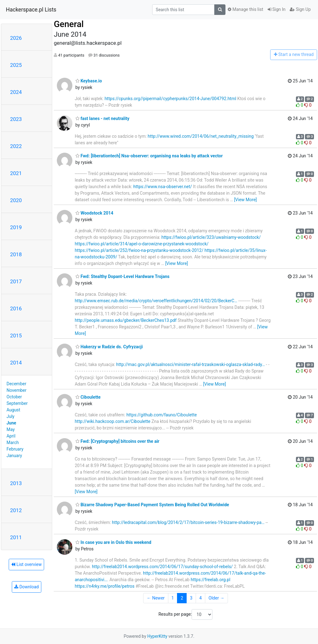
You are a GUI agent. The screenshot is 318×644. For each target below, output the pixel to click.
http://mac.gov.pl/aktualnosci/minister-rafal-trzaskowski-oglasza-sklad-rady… (191, 364)
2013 (16, 483)
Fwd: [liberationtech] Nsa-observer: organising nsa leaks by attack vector (149, 156)
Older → (217, 598)
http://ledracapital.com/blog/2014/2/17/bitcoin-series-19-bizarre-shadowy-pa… (188, 522)
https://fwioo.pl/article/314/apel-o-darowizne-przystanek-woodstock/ (142, 244)
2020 (16, 200)
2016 (16, 308)
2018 (16, 254)
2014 (16, 363)
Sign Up (300, 9)
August (13, 410)
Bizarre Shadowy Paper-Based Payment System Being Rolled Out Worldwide (152, 505)
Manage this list (245, 9)
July (10, 416)
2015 (16, 336)
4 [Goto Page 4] (201, 598)
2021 (16, 173)
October (14, 397)
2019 (16, 227)
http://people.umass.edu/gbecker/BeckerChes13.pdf (126, 320)
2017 (16, 281)
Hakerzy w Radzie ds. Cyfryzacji (109, 347)
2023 (16, 119)
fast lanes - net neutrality (102, 118)
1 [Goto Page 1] (173, 598)
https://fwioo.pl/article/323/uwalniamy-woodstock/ (211, 237)
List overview (26, 564)
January (14, 456)
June (11, 423)
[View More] (245, 200)
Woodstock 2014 (94, 213)
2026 (16, 38)
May (11, 429)
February (15, 449)
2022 (16, 146)
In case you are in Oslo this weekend (114, 542)
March (13, 442)
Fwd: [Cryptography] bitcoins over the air (118, 441)
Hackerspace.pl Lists (31, 10)
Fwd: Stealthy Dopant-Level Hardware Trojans (123, 276)
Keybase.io (89, 81)
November (16, 390)
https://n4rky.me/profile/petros (105, 586)
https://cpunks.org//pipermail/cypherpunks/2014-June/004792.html (170, 99)
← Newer (156, 598)
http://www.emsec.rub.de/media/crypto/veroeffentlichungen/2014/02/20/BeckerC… (156, 301)
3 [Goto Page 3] (191, 598)
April (11, 436)
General (69, 24)
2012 (16, 510)
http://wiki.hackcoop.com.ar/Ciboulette (113, 421)
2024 (16, 92)
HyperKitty (157, 636)
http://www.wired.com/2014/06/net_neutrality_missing (201, 136)
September (17, 403)
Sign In (277, 9)
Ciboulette (88, 397)
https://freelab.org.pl (211, 580)
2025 (16, 65)
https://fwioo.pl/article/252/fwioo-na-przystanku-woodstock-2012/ (139, 250)
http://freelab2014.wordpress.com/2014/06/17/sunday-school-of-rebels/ (162, 567)
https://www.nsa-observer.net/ (163, 187)
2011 (16, 537)
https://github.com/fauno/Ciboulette (162, 415)
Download (27, 587)
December (16, 384)
